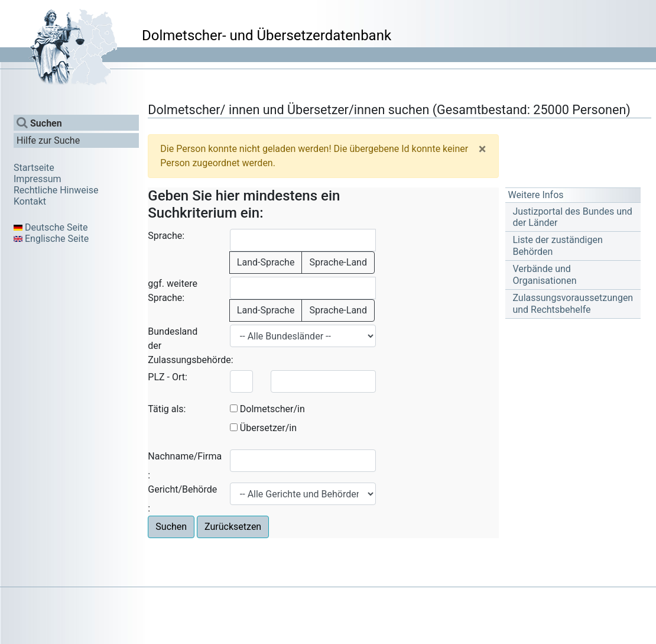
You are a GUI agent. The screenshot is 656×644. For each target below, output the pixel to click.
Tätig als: (167, 409)
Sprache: (166, 236)
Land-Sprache (266, 262)
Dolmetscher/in (272, 409)
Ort (178, 377)
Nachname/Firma (185, 456)
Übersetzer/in (268, 428)
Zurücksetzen (233, 527)
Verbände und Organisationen (544, 274)
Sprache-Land (338, 262)
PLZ (156, 377)
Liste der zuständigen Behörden (557, 245)
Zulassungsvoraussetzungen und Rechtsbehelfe (573, 303)
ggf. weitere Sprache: (173, 291)
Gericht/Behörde (182, 489)
